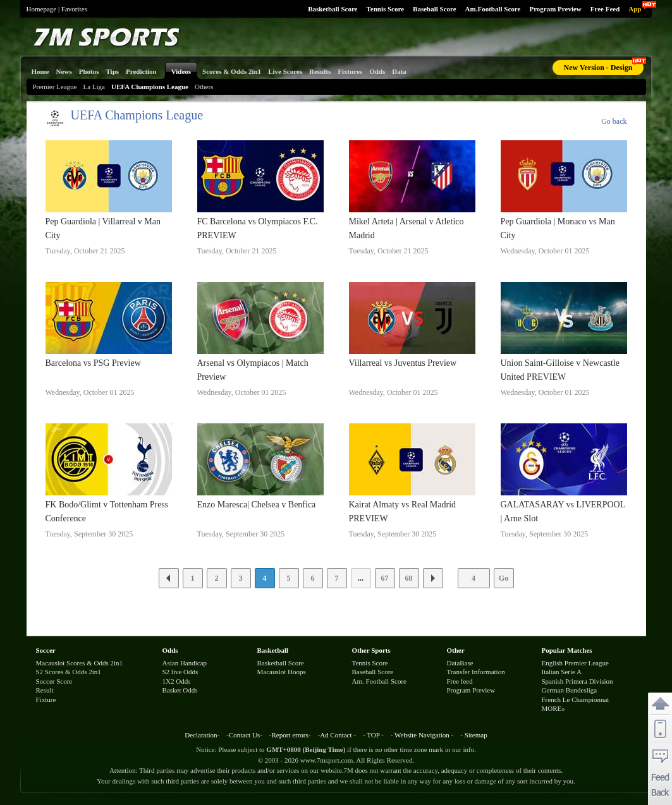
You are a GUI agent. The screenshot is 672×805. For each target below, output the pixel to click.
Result (45, 690)
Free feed (460, 681)
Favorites (74, 9)
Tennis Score (385, 9)
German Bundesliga (570, 690)
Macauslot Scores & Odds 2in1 (79, 663)
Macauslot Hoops (282, 672)
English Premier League (575, 663)
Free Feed (605, 9)
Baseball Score (435, 9)
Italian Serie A (562, 672)
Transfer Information (476, 672)
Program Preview (555, 9)
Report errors (290, 735)
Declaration (201, 735)
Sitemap (476, 735)
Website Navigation (422, 735)
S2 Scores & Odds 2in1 (69, 672)
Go (504, 578)
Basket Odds (180, 690)
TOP (373, 735)
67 (385, 578)
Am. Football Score (379, 681)
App (635, 9)
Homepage (42, 9)
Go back (614, 121)
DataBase (460, 663)
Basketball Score (333, 9)
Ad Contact (336, 735)
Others (204, 87)
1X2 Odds (177, 681)
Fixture (46, 699)
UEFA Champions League (150, 87)
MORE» (553, 708)
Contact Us (244, 735)
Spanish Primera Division (577, 681)
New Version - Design (598, 68)
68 (409, 578)
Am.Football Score (493, 9)
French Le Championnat (576, 699)
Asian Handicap (185, 663)
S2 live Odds (180, 672)
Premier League (55, 87)
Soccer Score (54, 681)
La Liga (94, 87)
